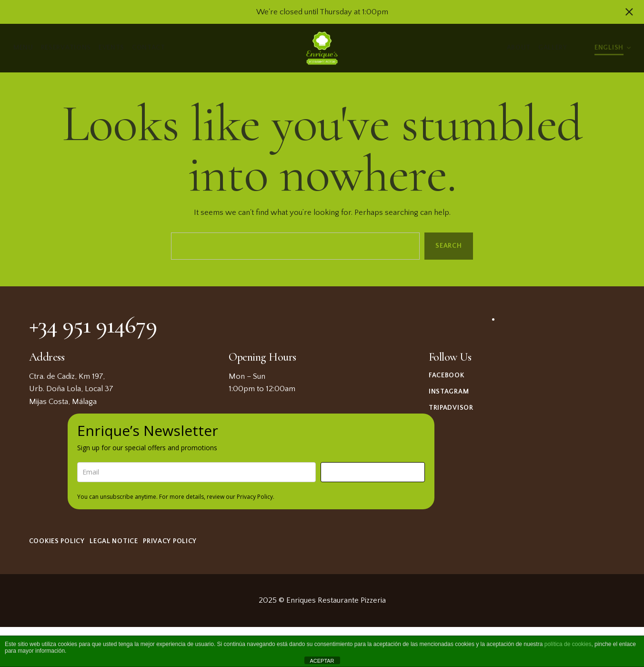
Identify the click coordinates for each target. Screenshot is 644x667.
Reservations (66, 48)
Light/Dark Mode (581, 48)
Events (111, 48)
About (519, 48)
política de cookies (568, 644)
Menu (23, 48)
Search (448, 246)
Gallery (553, 48)
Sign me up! (372, 472)
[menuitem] (613, 47)
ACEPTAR (322, 661)
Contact (149, 48)
